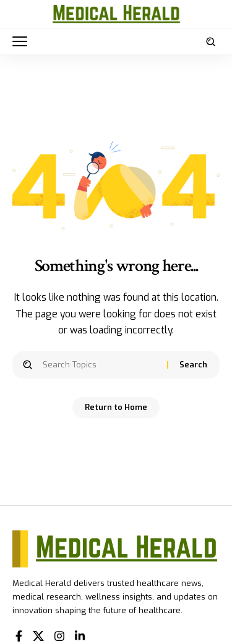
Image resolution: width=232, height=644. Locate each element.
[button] (23, 41)
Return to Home (116, 407)
